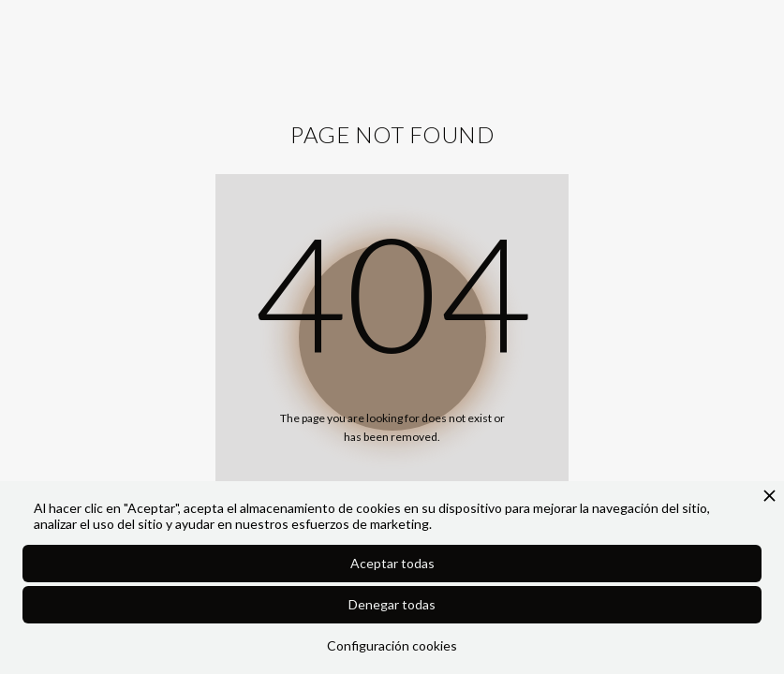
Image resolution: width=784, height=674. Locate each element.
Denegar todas (392, 604)
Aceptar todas (392, 563)
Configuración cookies (392, 645)
